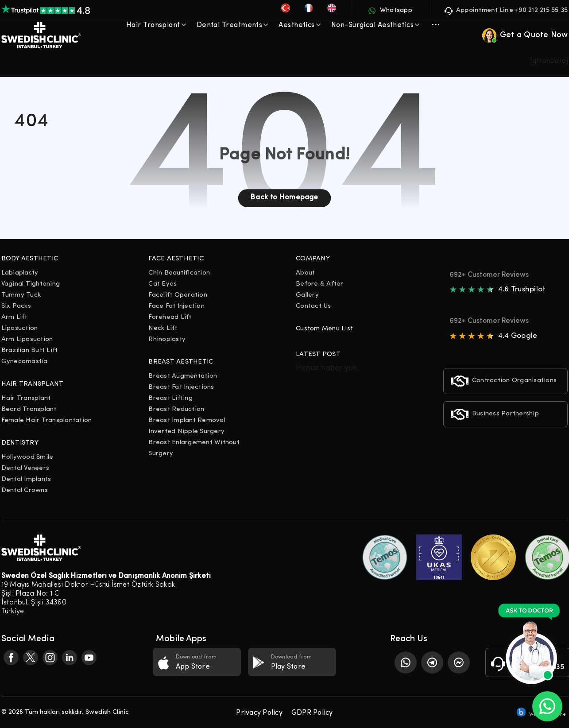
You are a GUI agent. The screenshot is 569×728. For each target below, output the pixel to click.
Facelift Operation (178, 295)
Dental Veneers (25, 468)
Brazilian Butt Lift (30, 350)
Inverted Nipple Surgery (186, 432)
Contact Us (314, 306)
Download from (197, 663)
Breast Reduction (176, 409)
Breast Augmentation (183, 376)
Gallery (307, 295)
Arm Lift (14, 317)
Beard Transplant (29, 409)
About (305, 273)
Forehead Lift (170, 317)
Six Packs (16, 306)
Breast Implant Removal (187, 420)
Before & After (320, 284)
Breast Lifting (170, 398)
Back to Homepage (284, 197)
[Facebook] (11, 658)
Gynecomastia (25, 362)
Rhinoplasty (167, 339)
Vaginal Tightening (31, 284)
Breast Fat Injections (181, 387)
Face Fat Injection (176, 306)
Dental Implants (26, 479)
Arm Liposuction (27, 339)
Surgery (161, 454)
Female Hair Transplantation (47, 420)
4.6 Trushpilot (522, 289)
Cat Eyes (163, 284)
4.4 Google (518, 336)
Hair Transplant (26, 398)
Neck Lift (163, 328)
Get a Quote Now (525, 35)
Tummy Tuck (21, 295)
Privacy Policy (259, 713)
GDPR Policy (312, 713)
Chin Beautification (179, 273)
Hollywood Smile (27, 457)
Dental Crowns (25, 490)
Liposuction (20, 328)
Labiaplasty (20, 273)
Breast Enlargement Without (194, 443)
